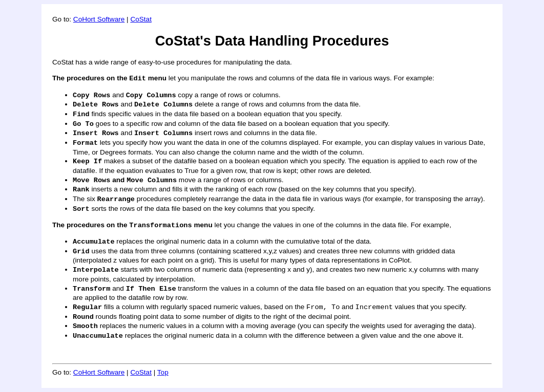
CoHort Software (99, 19)
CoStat (141, 19)
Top (163, 372)
